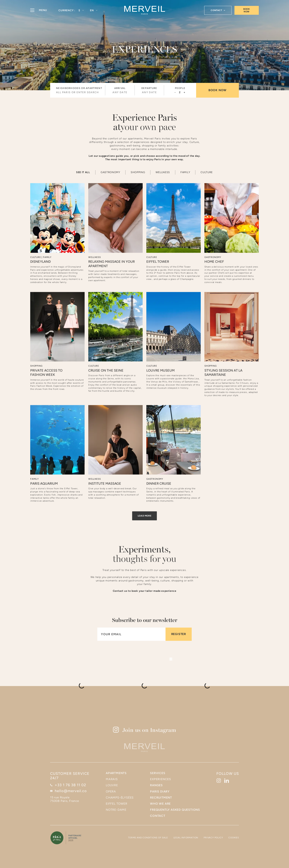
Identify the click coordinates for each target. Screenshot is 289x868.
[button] (81, 10)
